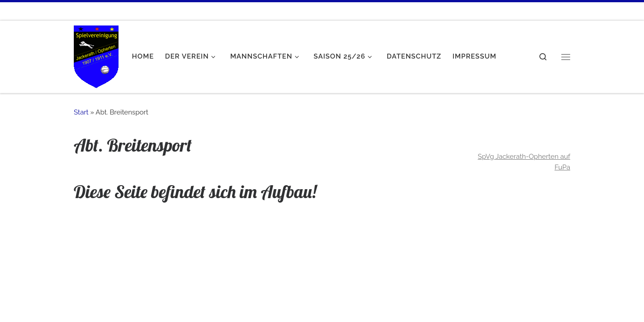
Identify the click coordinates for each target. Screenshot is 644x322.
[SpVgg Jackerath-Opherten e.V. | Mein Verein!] (96, 55)
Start (81, 112)
